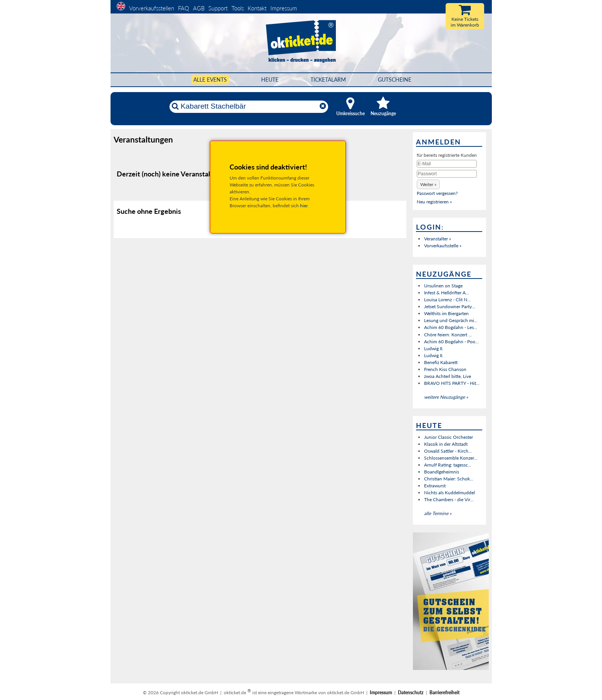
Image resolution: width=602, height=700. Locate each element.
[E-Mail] (447, 164)
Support (218, 8)
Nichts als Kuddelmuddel (449, 493)
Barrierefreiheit (444, 692)
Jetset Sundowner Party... (450, 306)
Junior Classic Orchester (449, 437)
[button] (428, 184)
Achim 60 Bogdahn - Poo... (451, 342)
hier (304, 206)
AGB (199, 8)
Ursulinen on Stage (443, 286)
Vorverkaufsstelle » (443, 246)
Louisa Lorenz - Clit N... (447, 300)
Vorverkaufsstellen (152, 8)
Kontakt (257, 8)
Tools (238, 8)
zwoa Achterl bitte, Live (448, 376)
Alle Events (210, 80)
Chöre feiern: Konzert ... (448, 335)
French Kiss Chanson (445, 369)
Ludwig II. (434, 348)
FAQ (184, 8)
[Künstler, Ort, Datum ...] (248, 106)
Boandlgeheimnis (442, 472)
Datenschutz (411, 692)
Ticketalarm (328, 80)
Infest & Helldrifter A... (447, 293)
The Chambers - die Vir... (449, 499)
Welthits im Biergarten (446, 313)
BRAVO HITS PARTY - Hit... (452, 383)
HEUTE (270, 80)
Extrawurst (435, 486)
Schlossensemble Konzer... (451, 458)
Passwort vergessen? (437, 193)
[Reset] (323, 106)
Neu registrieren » (434, 202)
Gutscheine (395, 80)
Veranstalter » (438, 239)
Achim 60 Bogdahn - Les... (451, 327)
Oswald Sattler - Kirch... (448, 451)
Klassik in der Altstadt (446, 444)
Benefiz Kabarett (441, 362)
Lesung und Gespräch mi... (451, 320)
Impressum (284, 8)
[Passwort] (447, 174)
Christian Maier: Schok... (449, 479)
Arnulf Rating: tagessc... (448, 465)
